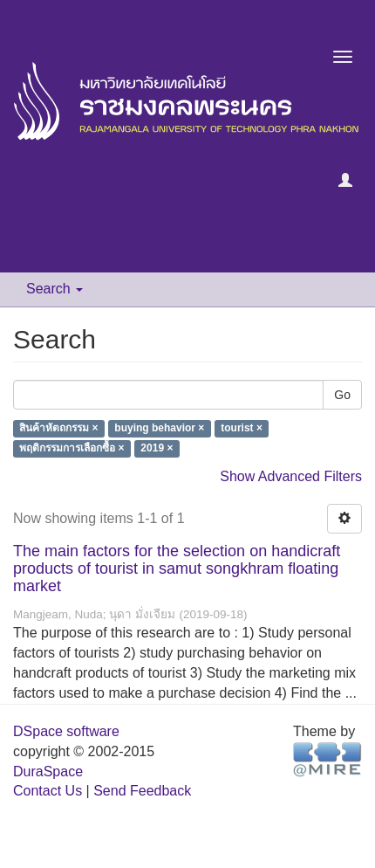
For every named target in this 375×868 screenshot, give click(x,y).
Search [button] (55, 289)
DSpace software (66, 731)
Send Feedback (142, 791)
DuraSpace (48, 772)
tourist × (242, 429)
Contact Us (48, 791)
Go (342, 395)
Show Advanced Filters (291, 476)
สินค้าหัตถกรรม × (58, 429)
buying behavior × (159, 429)
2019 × (157, 449)
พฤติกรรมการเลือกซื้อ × (72, 449)
